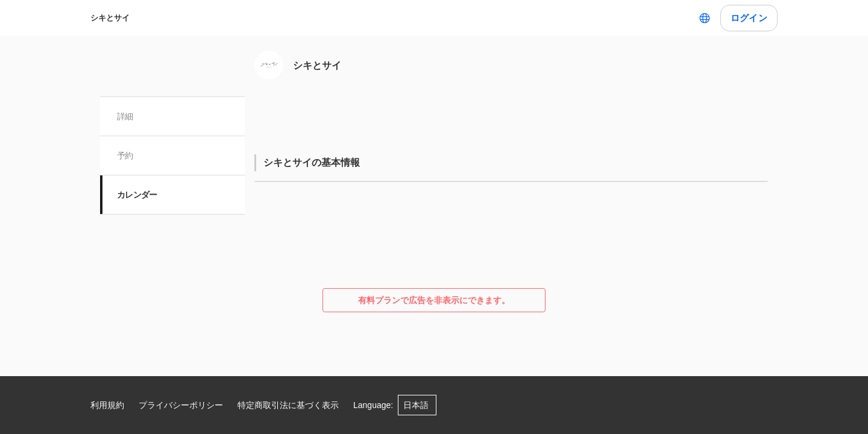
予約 (125, 156)
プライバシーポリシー (181, 405)
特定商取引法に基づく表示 (288, 405)
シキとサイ (110, 18)
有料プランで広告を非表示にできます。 (434, 300)
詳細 (125, 116)
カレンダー (137, 195)
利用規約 (107, 405)
